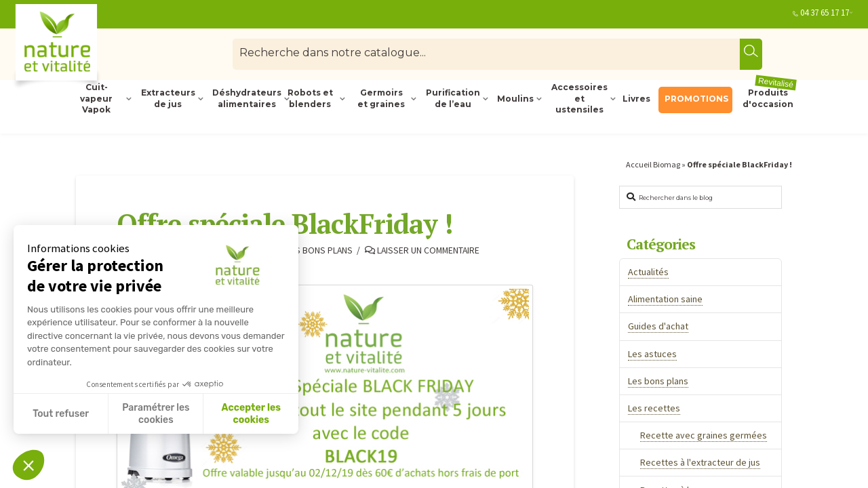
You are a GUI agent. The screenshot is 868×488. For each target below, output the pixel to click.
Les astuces (652, 354)
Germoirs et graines (381, 98)
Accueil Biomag (653, 164)
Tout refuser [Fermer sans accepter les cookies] (61, 414)
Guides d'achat (658, 326)
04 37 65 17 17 (825, 13)
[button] (28, 465)
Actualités (648, 272)
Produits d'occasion (770, 98)
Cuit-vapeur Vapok (96, 99)
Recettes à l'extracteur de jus (700, 462)
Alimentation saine (665, 299)
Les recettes (654, 408)
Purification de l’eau (453, 98)
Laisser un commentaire (422, 250)
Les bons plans (315, 250)
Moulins (515, 99)
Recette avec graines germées (704, 435)
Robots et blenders (310, 98)
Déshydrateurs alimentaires (245, 98)
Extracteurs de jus (168, 98)
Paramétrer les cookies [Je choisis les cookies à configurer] (156, 414)
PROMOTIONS (696, 99)
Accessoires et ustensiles (579, 99)
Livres (636, 99)
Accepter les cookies (251, 414)
